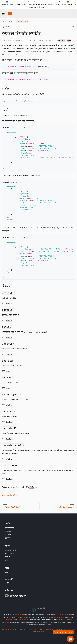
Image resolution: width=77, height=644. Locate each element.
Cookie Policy (40, 632)
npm (69, 41)
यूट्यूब (8, 582)
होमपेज (32, 487)
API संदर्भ (8, 531)
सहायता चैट (10, 553)
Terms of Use (22, 629)
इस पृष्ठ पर (6, 27)
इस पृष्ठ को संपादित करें (10, 495)
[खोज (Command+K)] (74, 14)
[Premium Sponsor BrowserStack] (16, 598)
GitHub (62, 41)
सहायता (7, 538)
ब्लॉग (7, 572)
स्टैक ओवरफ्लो (11, 550)
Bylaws (40, 629)
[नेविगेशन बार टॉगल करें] (3, 14)
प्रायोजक (8, 576)
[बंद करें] (75, 4)
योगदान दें (8, 535)
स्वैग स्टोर (9, 579)
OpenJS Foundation (19, 615)
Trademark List (23, 620)
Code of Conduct (49, 629)
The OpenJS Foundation (10, 629)
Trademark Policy (10, 620)
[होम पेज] (4, 21)
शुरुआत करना (9, 528)
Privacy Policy (32, 629)
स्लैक (8, 557)
